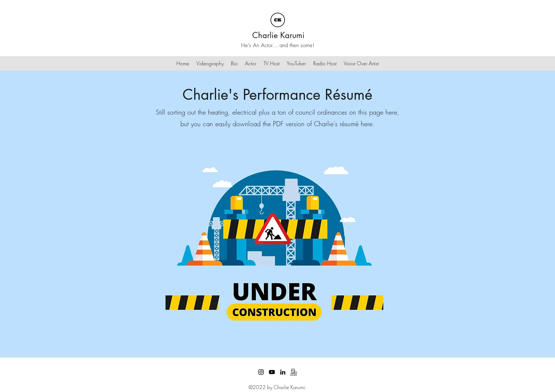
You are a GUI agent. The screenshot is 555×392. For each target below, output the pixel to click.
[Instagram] (261, 372)
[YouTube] (272, 372)
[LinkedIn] (283, 372)
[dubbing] (294, 372)
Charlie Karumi (278, 35)
